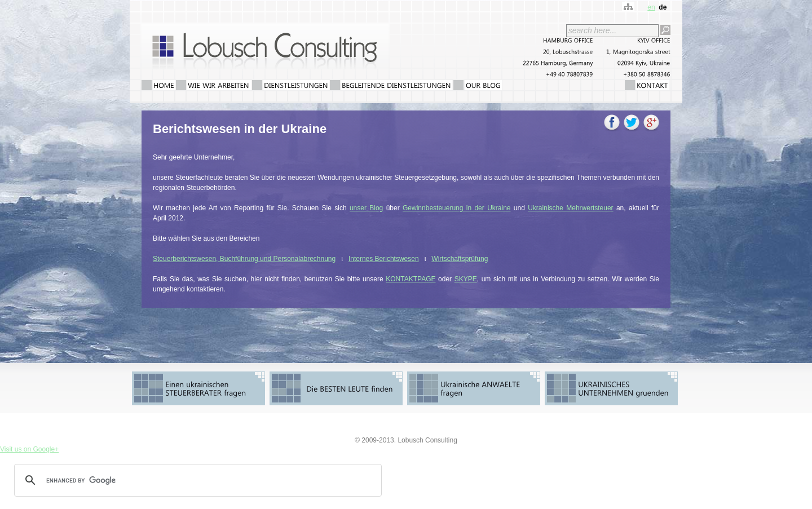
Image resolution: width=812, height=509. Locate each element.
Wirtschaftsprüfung (460, 259)
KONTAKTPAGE (411, 279)
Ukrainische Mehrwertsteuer (570, 208)
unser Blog (366, 208)
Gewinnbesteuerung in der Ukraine (456, 208)
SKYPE (466, 279)
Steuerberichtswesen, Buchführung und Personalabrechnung (244, 259)
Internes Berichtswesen (384, 259)
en (651, 7)
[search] (196, 480)
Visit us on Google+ (29, 449)
